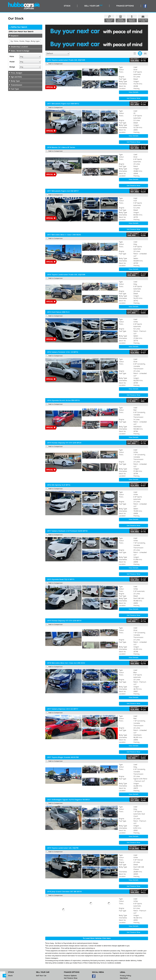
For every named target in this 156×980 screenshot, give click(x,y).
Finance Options (70, 963)
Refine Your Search (18, 27)
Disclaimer (124, 965)
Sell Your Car (41, 963)
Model (12, 62)
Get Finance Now (133, 85)
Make (12, 57)
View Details (133, 79)
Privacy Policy (126, 963)
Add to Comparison (56, 51)
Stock (10, 963)
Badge (12, 67)
